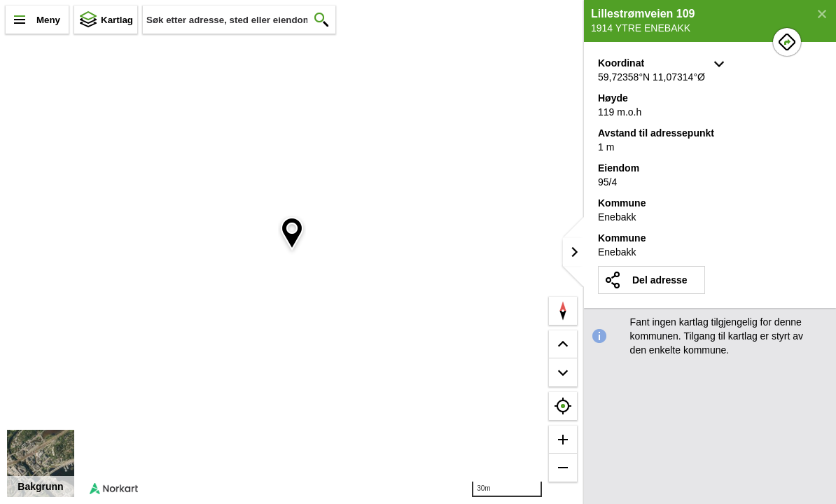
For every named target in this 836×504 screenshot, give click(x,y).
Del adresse (660, 280)
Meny (48, 20)
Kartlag (117, 20)
